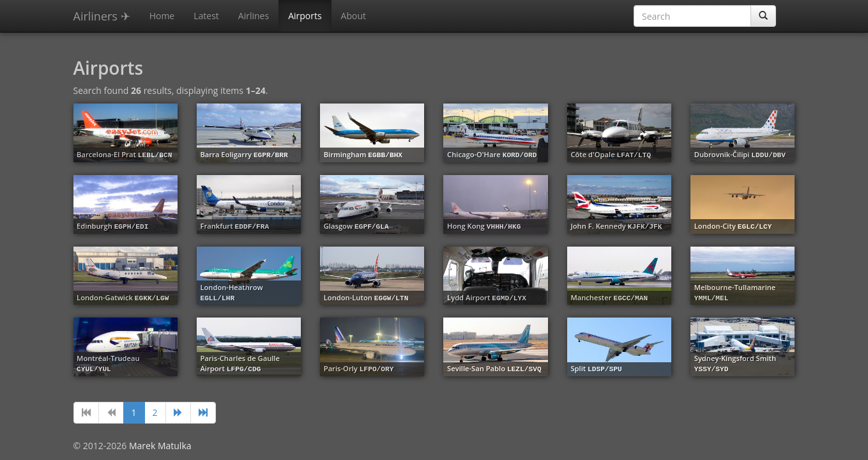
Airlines (254, 16)
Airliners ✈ (102, 16)
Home (162, 16)
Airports (305, 16)
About (354, 16)
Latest (206, 16)
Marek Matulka (160, 446)
